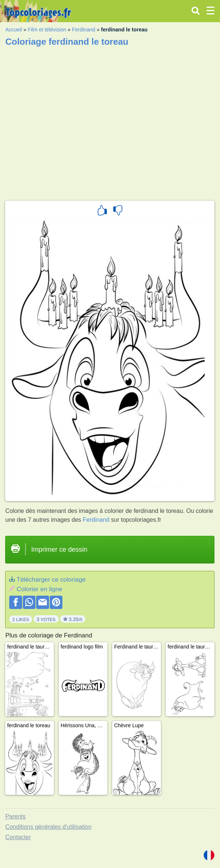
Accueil (13, 30)
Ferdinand (84, 30)
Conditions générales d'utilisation (48, 827)
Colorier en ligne (39, 589)
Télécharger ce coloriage (51, 580)
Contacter (18, 837)
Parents (15, 816)
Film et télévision (47, 30)
